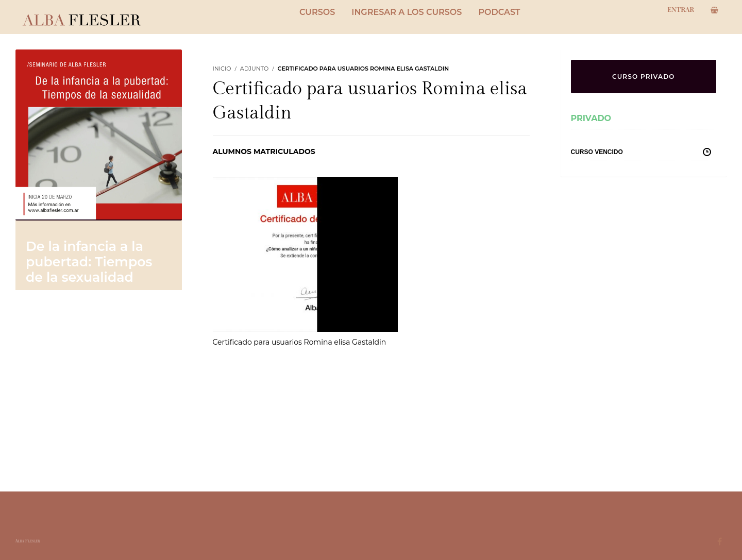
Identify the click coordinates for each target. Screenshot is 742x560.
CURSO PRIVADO (644, 77)
